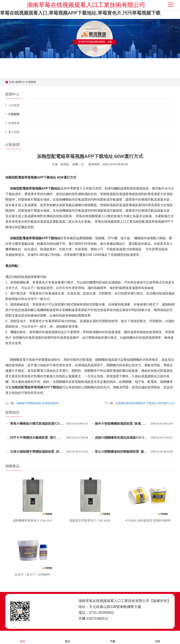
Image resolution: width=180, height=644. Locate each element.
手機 (112, 639)
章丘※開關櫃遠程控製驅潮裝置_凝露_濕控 (122, 452)
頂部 (157, 639)
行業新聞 (31, 82)
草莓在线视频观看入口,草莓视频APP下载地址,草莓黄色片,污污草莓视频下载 (80, 13)
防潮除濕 (14, 123)
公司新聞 (14, 105)
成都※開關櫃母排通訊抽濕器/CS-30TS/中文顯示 (122, 438)
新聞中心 (20, 82)
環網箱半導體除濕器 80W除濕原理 (38, 403)
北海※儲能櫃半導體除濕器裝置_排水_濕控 (37, 452)
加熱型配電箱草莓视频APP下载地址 (37, 387)
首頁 (12, 82)
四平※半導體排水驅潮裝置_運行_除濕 (37, 438)
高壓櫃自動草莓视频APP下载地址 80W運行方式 (145, 403)
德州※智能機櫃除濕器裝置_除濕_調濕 (122, 424)
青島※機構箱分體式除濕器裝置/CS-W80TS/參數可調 (37, 424)
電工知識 (14, 132)
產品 (67, 639)
